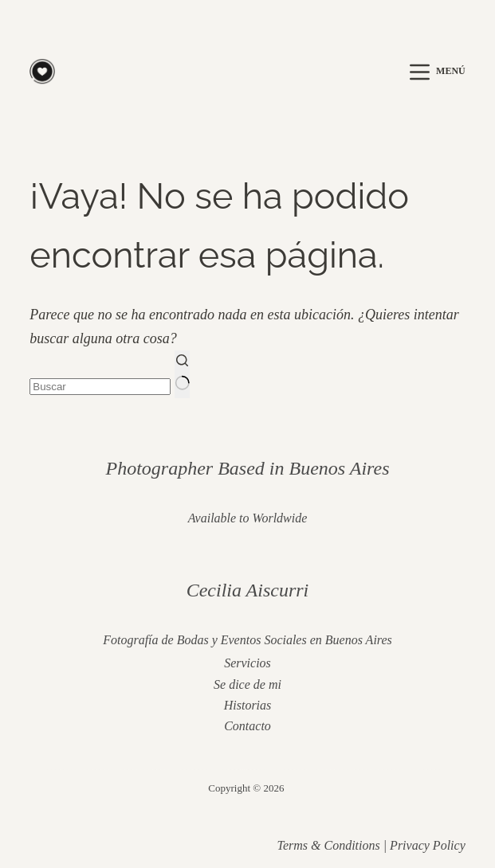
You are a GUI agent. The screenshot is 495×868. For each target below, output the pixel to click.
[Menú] (438, 72)
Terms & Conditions (328, 845)
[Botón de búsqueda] (183, 374)
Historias (248, 705)
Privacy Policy (428, 845)
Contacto (247, 726)
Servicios (247, 663)
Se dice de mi (247, 684)
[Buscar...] (100, 387)
